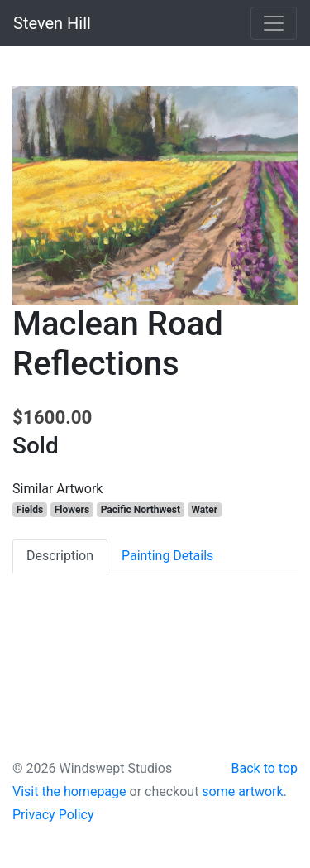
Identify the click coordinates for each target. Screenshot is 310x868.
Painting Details (167, 556)
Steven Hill (52, 23)
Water (205, 510)
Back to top (265, 768)
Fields (30, 510)
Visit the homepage (69, 791)
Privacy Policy (53, 815)
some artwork (242, 791)
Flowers (72, 510)
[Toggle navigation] (274, 23)
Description (60, 556)
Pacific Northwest (141, 510)
